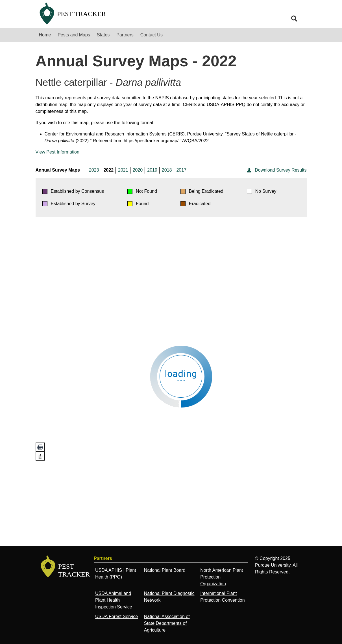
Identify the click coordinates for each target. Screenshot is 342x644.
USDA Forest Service (116, 616)
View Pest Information (57, 152)
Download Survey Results (276, 170)
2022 (108, 170)
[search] (294, 19)
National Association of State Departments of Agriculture (167, 623)
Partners (125, 35)
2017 (181, 170)
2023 (94, 170)
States (103, 35)
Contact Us (152, 35)
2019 (152, 170)
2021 (123, 170)
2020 (138, 170)
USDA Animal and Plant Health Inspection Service (114, 600)
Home (45, 35)
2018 (167, 170)
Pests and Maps (74, 35)
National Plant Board (165, 570)
